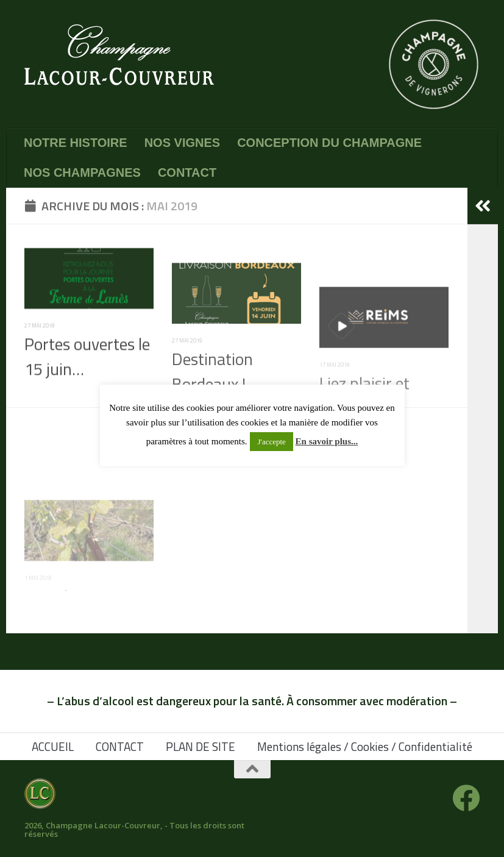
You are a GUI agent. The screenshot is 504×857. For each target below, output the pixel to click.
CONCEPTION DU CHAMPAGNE (329, 143)
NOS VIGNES (182, 143)
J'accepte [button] (271, 442)
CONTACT (187, 172)
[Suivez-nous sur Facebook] (466, 798)
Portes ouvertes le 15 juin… (87, 375)
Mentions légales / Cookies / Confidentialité (365, 746)
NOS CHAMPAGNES (82, 172)
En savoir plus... (327, 441)
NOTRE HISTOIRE (76, 143)
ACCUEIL (53, 746)
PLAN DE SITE (201, 746)
